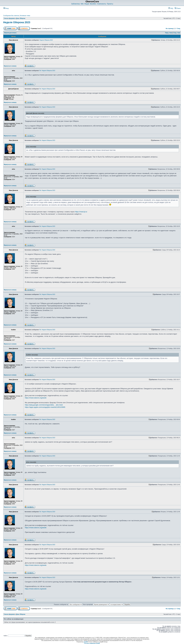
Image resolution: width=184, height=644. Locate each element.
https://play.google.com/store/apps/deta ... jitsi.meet (44, 405)
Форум (87, 4)
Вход (6, 8)
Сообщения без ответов (11, 16)
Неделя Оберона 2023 (17, 22)
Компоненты (102, 4)
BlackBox (93, 4)
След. (179, 29)
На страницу (170, 29)
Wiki (82, 4)
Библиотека (76, 4)
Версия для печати (10, 33)
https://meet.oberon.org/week (36, 398)
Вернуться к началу (10, 66)
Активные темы (25, 16)
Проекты (110, 4)
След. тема (177, 33)
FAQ (171, 8)
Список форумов (9, 18)
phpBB (86, 642)
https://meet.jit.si (81, 212)
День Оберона (21, 18)
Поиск (178, 8)
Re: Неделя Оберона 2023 (47, 71)
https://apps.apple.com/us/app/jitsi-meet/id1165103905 (45, 407)
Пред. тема (169, 33)
